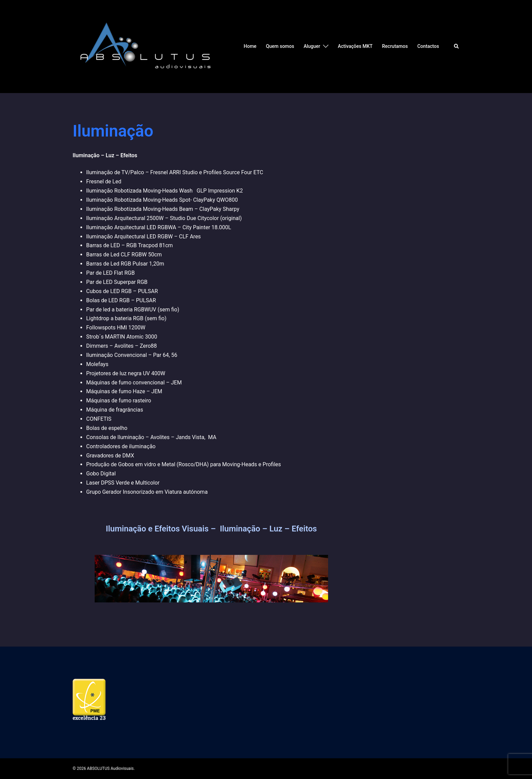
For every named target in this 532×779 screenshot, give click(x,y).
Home (250, 46)
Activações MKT (355, 46)
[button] (457, 47)
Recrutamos (395, 46)
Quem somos (280, 46)
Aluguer (312, 46)
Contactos (428, 46)
